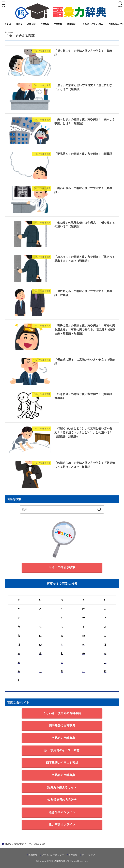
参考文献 (73, 855)
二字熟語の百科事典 (62, 738)
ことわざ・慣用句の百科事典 (62, 713)
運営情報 (33, 855)
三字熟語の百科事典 (62, 775)
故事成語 (31, 24)
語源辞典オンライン (62, 812)
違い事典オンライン (62, 825)
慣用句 (19, 24)
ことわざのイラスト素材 (92, 24)
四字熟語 (71, 24)
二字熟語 (45, 24)
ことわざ (7, 24)
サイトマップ (88, 855)
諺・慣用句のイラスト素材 (62, 750)
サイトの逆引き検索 (62, 567)
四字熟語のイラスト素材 (62, 763)
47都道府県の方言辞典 (62, 800)
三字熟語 (58, 24)
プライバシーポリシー (53, 855)
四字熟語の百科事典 (62, 725)
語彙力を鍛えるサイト (62, 787)
